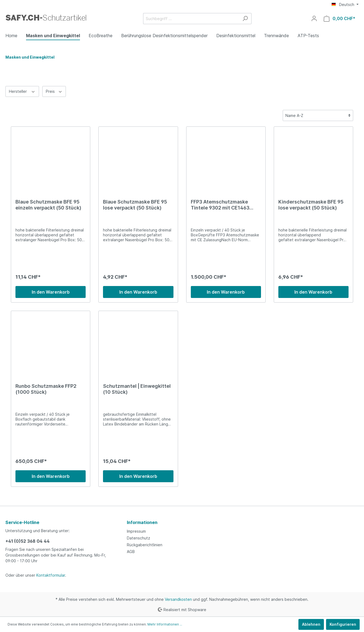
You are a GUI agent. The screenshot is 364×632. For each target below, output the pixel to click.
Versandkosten (178, 599)
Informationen (142, 522)
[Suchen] (245, 19)
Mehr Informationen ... (165, 624)
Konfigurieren (343, 624)
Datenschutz (138, 538)
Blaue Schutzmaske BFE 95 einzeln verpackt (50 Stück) (48, 205)
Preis (54, 91)
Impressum (136, 531)
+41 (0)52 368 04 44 (28, 541)
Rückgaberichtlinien (145, 545)
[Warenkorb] (339, 19)
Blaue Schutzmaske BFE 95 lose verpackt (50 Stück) (135, 205)
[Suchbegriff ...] (191, 19)
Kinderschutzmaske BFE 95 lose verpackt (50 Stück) (311, 205)
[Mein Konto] (314, 18)
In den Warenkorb (51, 292)
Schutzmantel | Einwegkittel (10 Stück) (137, 389)
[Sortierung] (318, 115)
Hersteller (22, 91)
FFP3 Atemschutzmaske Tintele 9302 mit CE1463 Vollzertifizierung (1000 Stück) (220, 205)
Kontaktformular (51, 575)
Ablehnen (311, 624)
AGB (131, 552)
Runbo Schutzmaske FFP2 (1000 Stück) (46, 389)
